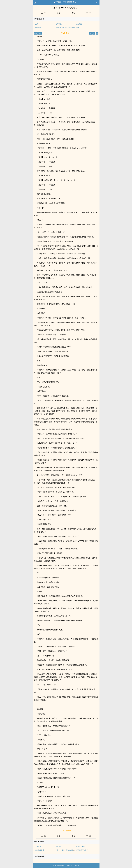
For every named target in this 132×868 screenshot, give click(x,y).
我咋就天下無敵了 (82, 850)
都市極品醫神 (40, 850)
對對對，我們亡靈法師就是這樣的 (67, 850)
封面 (74, 13)
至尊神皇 (59, 24)
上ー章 (43, 13)
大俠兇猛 (38, 846)
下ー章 (89, 13)
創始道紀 (79, 24)
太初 (37, 24)
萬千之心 (79, 28)
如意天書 (38, 28)
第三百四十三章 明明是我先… (66, 2)
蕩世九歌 (59, 846)
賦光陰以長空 (81, 846)
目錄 (59, 13)
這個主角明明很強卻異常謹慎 (65, 28)
